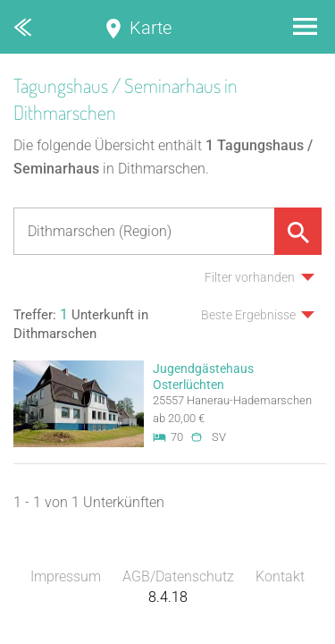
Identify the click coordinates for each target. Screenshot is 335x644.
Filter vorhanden (250, 277)
